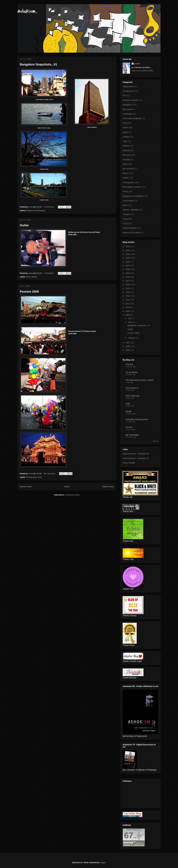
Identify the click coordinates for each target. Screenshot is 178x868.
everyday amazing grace (137, 419)
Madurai (126, 150)
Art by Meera (131, 372)
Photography (40, 211)
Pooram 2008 (29, 292)
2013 (128, 296)
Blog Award (128, 109)
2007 (128, 343)
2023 (128, 258)
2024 (128, 254)
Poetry (125, 191)
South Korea (128, 201)
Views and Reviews (131, 233)
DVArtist (129, 364)
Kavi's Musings (133, 396)
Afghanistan (128, 86)
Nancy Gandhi (129, 463)
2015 (128, 288)
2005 (128, 350)
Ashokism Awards (130, 100)
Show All (155, 441)
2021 (128, 266)
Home (67, 487)
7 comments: (49, 273)
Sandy (128, 411)
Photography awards (132, 187)
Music (28, 277)
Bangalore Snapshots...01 (38, 64)
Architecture (128, 91)
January (132, 338)
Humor (126, 128)
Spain (125, 205)
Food (125, 123)
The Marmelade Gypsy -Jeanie (140, 380)
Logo (125, 141)
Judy (128, 404)
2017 (128, 281)
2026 (128, 246)
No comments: (50, 474)
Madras (126, 146)
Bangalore (30, 211)
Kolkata (126, 137)
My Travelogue (132, 435)
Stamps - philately (130, 210)
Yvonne (129, 427)
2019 (128, 273)
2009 (128, 311)
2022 (128, 262)
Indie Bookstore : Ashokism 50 (136, 454)
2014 (128, 292)
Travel (40, 477)
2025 (128, 250)
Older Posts (108, 487)
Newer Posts (26, 487)
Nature (126, 173)
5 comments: (49, 207)
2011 (128, 304)
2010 (128, 307)
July (130, 318)
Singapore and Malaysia (133, 196)
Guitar (24, 225)
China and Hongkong (132, 118)
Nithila (34, 277)
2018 (128, 277)
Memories (127, 155)
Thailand (126, 214)
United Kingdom (130, 228)
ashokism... (28, 11)
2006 (128, 346)
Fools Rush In (132, 388)
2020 (128, 269)
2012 (128, 300)
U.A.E (125, 224)
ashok (137, 64)
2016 (128, 285)
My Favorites (128, 169)
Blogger (102, 863)
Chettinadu (127, 114)
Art (124, 96)
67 (129, 835)
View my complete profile (142, 71)
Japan (125, 132)
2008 (128, 315)
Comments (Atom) (72, 495)
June (130, 322)
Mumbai (126, 160)
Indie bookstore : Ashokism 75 (136, 458)
